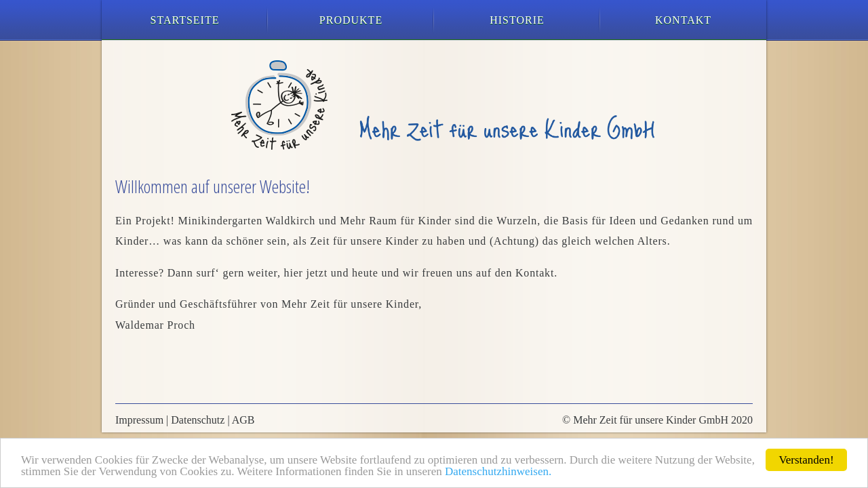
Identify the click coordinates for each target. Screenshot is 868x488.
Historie (517, 20)
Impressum (139, 420)
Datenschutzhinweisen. (498, 471)
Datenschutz (198, 420)
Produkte (351, 20)
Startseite (185, 20)
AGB (243, 420)
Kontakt (683, 20)
